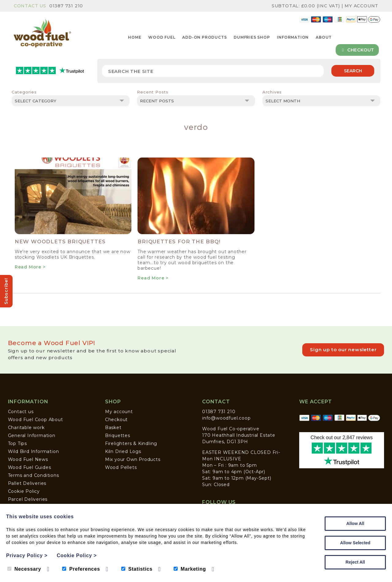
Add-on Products (204, 37)
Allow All (355, 523)
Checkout (357, 50)
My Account (361, 6)
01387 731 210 (66, 6)
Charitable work (26, 428)
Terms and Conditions (34, 475)
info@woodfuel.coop (226, 418)
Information (293, 37)
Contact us (21, 412)
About (324, 37)
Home (135, 37)
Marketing (190, 569)
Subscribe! (6, 291)
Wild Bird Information (34, 451)
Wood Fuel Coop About (36, 420)
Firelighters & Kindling (131, 443)
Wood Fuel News (28, 459)
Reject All (355, 562)
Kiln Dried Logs (123, 451)
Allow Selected (355, 543)
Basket (113, 428)
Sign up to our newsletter (343, 350)
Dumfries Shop (252, 37)
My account (119, 412)
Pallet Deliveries (27, 483)
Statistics (137, 569)
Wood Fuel (162, 37)
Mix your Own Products (133, 459)
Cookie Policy (24, 491)
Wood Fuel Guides (30, 467)
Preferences (81, 569)
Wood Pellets (121, 467)
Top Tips (17, 443)
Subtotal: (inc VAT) (307, 6)
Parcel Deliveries (28, 499)
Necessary (24, 569)
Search (353, 71)
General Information (32, 436)
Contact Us (30, 6)
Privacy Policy (27, 555)
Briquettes (118, 436)
